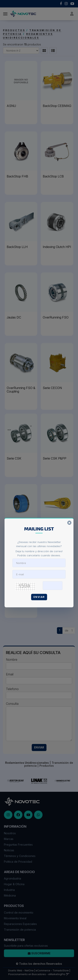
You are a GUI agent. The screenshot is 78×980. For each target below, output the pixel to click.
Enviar (39, 597)
